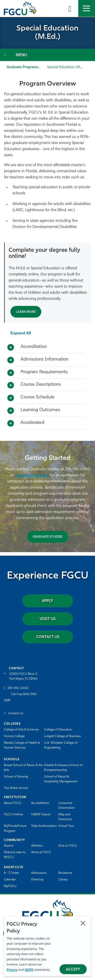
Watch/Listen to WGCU (15, 855)
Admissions (39, 873)
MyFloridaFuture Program (15, 828)
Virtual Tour (66, 826)
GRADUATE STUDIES (48, 537)
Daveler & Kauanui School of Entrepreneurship (63, 768)
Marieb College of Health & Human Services (22, 745)
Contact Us (48, 637)
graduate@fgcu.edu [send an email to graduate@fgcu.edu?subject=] (32, 476)
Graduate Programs (22, 67)
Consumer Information (66, 806)
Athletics (37, 846)
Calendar (10, 880)
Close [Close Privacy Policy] (83, 923)
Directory (37, 880)
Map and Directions (65, 817)
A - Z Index (11, 873)
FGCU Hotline (13, 815)
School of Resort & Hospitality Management (61, 779)
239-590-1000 (18, 688)
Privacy (12, 970)
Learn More (26, 312)
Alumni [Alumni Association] (9, 846)
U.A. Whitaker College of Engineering (61, 745)
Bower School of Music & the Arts (23, 768)
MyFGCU (10, 886)
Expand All (21, 333)
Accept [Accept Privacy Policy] (73, 970)
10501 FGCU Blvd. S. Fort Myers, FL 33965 (24, 676)
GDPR (29, 970)
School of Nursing (16, 777)
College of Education (58, 730)
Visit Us (48, 619)
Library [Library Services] (63, 880)
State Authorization (44, 826)
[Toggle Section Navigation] (48, 55)
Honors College (14, 736)
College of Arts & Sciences (21, 730)
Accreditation (40, 803)
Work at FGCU (41, 852)
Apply (48, 601)
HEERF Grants (41, 815)
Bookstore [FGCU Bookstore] (65, 873)
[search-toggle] (70, 8)
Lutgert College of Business (62, 736)
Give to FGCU (68, 846)
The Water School (16, 788)
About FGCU (13, 803)
